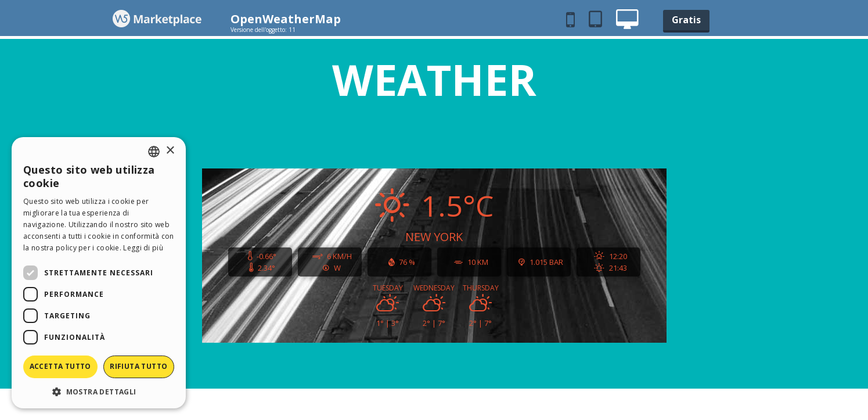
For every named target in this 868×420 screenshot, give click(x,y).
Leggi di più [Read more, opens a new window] (143, 248)
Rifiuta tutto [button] (138, 366)
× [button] (170, 151)
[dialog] (99, 273)
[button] (99, 391)
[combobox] (154, 152)
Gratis (686, 20)
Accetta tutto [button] (60, 366)
